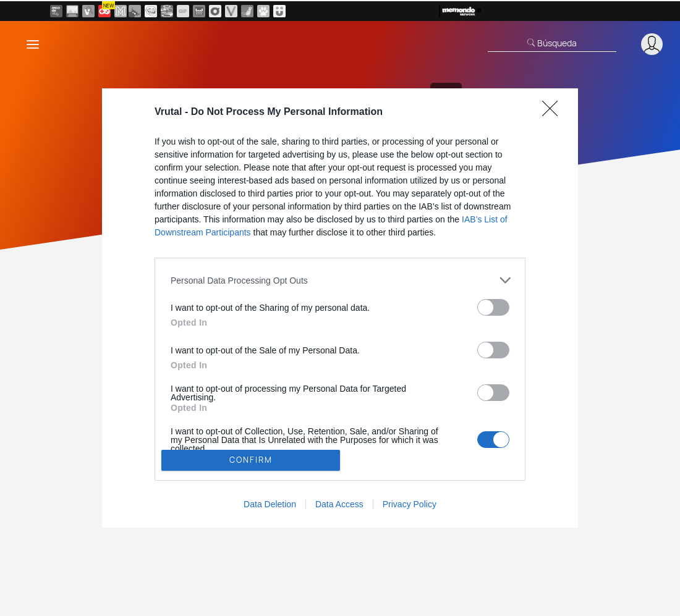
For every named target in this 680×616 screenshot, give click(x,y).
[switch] (493, 307)
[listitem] (340, 280)
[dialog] (340, 308)
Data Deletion (270, 504)
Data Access (339, 504)
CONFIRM (251, 460)
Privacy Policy (410, 504)
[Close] (554, 112)
